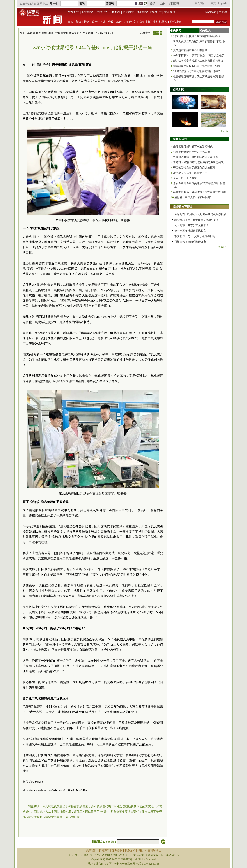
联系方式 (130, 850)
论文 (133, 22)
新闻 (79, 22)
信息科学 (128, 12)
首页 (71, 22)
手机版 (223, 12)
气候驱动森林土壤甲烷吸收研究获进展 (195, 157)
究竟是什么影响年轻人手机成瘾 (192, 152)
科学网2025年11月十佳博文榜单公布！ (197, 220)
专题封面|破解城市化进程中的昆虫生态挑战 (198, 162)
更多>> (222, 247)
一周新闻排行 (178, 139)
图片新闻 (178, 89)
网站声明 (104, 850)
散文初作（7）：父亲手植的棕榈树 (195, 236)
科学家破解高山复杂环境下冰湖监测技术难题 (199, 192)
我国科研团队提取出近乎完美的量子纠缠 (197, 66)
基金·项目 (122, 22)
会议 (111, 22)
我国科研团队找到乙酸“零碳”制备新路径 (197, 36)
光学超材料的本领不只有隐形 (190, 50)
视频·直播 (145, 22)
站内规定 (211, 12)
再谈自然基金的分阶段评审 (190, 242)
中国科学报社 (153, 850)
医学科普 (175, 22)
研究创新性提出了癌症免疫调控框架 (194, 168)
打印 (96, 842)
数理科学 (156, 12)
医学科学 (87, 12)
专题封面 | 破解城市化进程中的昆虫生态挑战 (200, 214)
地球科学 (142, 12)
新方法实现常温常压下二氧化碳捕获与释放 (198, 61)
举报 (140, 850)
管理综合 (170, 12)
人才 (103, 22)
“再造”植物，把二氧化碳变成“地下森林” (196, 71)
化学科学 (101, 12)
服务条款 (117, 850)
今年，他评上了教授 (185, 178)
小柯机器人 (160, 22)
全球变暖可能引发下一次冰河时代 (193, 147)
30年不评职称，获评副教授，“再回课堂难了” (199, 56)
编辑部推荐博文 (183, 207)
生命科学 (74, 12)
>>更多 (224, 131)
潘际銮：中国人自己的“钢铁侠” (193, 197)
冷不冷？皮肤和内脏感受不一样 (192, 173)
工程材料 (115, 12)
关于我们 (91, 850)
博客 (87, 22)
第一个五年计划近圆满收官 (190, 231)
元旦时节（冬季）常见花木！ (192, 225)
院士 (95, 22)
